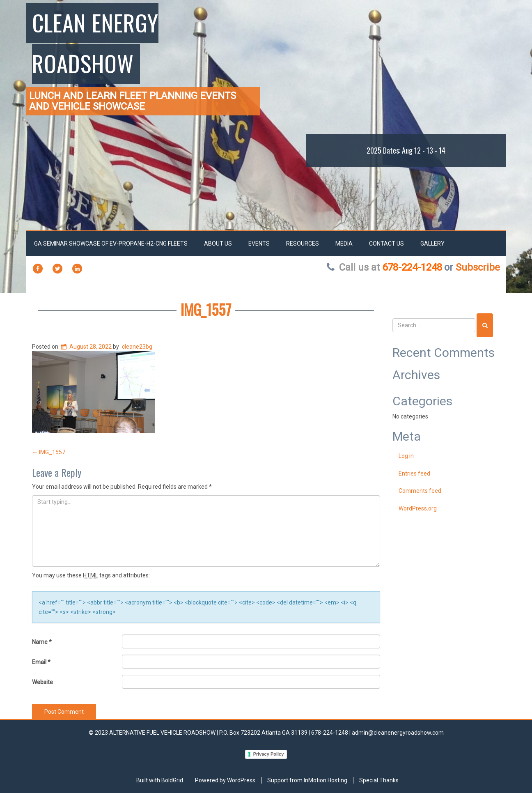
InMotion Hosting (326, 780)
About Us (218, 244)
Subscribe (478, 267)
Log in (406, 456)
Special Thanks (379, 780)
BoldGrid (172, 780)
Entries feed (414, 474)
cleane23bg (137, 347)
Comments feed (420, 491)
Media (344, 244)
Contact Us (386, 244)
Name (42, 642)
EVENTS (259, 244)
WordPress (241, 780)
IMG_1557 (206, 309)
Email (41, 662)
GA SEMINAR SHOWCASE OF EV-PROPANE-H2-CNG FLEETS (111, 244)
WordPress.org (418, 508)
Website (42, 682)
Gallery (432, 244)
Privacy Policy (269, 754)
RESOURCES (303, 244)
